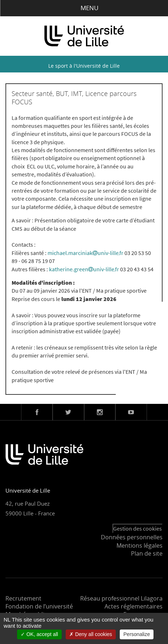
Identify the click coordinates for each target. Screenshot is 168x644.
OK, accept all (39, 634)
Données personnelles (132, 537)
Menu (84, 8)
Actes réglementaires (134, 606)
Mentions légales (140, 545)
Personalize (137, 634)
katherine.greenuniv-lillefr (84, 269)
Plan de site (147, 553)
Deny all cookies (91, 634)
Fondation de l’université (39, 606)
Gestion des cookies (138, 528)
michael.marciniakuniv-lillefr (85, 253)
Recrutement (23, 598)
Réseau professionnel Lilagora (121, 598)
